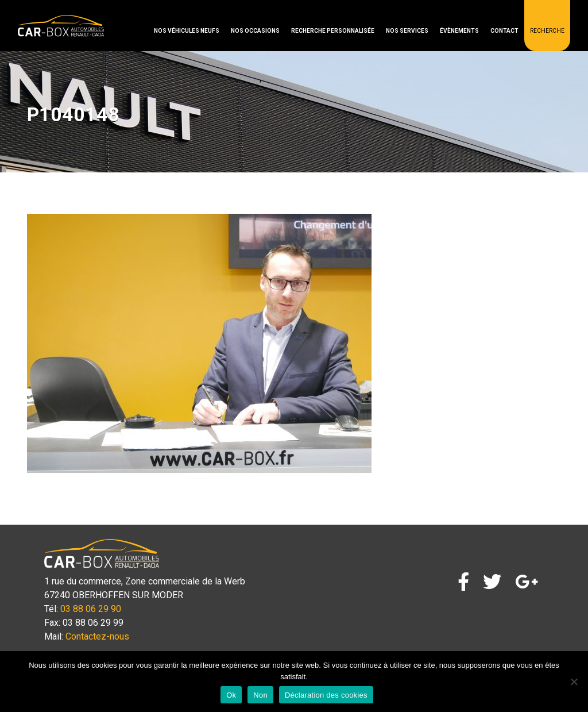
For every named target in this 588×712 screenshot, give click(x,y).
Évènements (459, 31)
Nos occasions (255, 31)
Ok (231, 695)
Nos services (407, 31)
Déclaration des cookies (326, 695)
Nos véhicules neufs (187, 31)
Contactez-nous (97, 636)
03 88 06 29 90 (91, 609)
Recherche (547, 31)
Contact (504, 31)
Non (260, 695)
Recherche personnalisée (333, 31)
